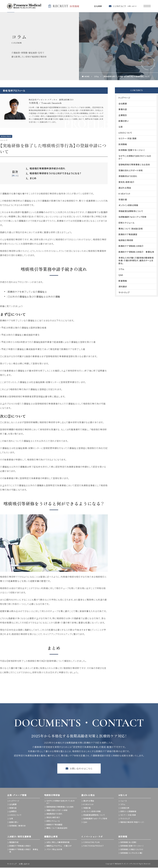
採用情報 (123, 145)
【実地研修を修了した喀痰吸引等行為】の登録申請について (126, 77)
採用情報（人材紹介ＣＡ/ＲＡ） (132, 850)
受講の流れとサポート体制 (131, 171)
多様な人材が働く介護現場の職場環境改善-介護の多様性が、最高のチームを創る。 (136, 261)
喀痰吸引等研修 (6, 137)
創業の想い (124, 121)
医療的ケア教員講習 (128, 235)
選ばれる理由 (125, 188)
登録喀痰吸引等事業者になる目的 (134, 165)
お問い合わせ (24, 864)
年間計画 (123, 200)
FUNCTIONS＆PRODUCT (94, 846)
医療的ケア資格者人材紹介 (131, 246)
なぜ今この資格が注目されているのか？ (135, 158)
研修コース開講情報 (128, 812)
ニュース (124, 801)
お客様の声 (125, 808)
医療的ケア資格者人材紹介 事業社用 (136, 252)
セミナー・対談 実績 (127, 139)
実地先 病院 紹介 (126, 182)
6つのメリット (125, 194)
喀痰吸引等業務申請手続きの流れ (46, 169)
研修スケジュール (127, 223)
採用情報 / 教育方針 (18, 826)
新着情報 (123, 281)
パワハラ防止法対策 (54, 850)
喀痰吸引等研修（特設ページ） (132, 822)
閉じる (15, 176)
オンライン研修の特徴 (128, 206)
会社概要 (97, 6)
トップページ (124, 98)
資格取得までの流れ (128, 177)
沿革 (121, 127)
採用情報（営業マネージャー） (132, 150)
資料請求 (123, 287)
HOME (87, 77)
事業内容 (123, 110)
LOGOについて (125, 133)
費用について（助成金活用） (131, 229)
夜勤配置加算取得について (131, 211)
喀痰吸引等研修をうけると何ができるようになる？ (54, 174)
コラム (96, 77)
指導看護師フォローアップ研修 (133, 217)
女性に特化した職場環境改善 (58, 843)
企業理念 (123, 115)
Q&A (121, 275)
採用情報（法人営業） (129, 843)
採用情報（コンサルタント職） (132, 853)
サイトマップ (124, 293)
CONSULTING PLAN (91, 843)
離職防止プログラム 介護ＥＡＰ (59, 846)
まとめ (31, 179)
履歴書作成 (14, 843)
